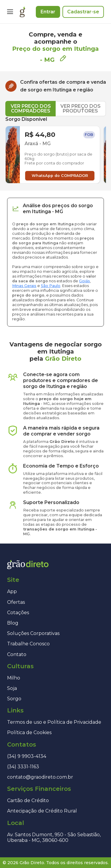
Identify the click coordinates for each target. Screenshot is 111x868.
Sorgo (14, 699)
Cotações (18, 613)
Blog (13, 623)
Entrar (48, 12)
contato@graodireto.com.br (40, 777)
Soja (12, 688)
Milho (14, 678)
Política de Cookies (29, 732)
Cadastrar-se (83, 12)
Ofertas (16, 602)
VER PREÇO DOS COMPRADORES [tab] (31, 108)
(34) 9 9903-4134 (27, 756)
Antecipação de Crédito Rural (42, 811)
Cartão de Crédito (28, 800)
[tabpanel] (56, 150)
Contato (17, 654)
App (12, 591)
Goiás (85, 281)
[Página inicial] (22, 12)
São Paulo (51, 286)
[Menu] (10, 12)
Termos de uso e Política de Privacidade (54, 722)
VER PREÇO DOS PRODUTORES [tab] (81, 108)
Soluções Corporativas (33, 633)
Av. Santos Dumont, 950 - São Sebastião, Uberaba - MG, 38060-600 (54, 837)
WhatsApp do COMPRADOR (60, 176)
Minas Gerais (24, 286)
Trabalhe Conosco (28, 644)
